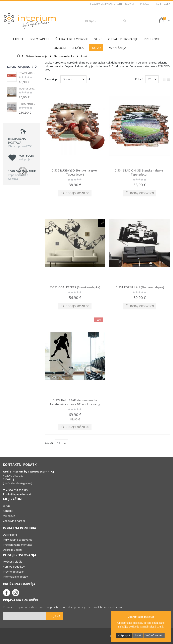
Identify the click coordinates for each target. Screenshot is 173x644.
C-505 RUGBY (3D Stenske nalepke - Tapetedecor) (75, 172)
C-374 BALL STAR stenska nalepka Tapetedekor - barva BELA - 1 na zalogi (75, 402)
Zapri (138, 635)
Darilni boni (10, 535)
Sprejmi (125, 635)
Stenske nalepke (64, 56)
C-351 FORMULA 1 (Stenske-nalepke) (140, 287)
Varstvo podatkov (14, 567)
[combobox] (105, 21)
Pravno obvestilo (13, 572)
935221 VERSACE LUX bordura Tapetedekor (27, 73)
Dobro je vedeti (12, 550)
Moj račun (9, 516)
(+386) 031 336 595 (17, 490)
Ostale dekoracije (37, 56)
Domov (19, 56)
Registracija (162, 4)
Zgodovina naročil (14, 521)
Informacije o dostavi (16, 577)
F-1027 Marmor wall (27, 104)
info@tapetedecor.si (18, 494)
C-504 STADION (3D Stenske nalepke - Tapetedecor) (140, 172)
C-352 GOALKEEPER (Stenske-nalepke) (75, 287)
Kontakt (8, 511)
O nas (7, 506)
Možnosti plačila (13, 562)
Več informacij (154, 635)
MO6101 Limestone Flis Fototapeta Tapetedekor (27, 89)
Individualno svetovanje (18, 540)
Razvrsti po (52, 79)
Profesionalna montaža (17, 545)
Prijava (145, 4)
